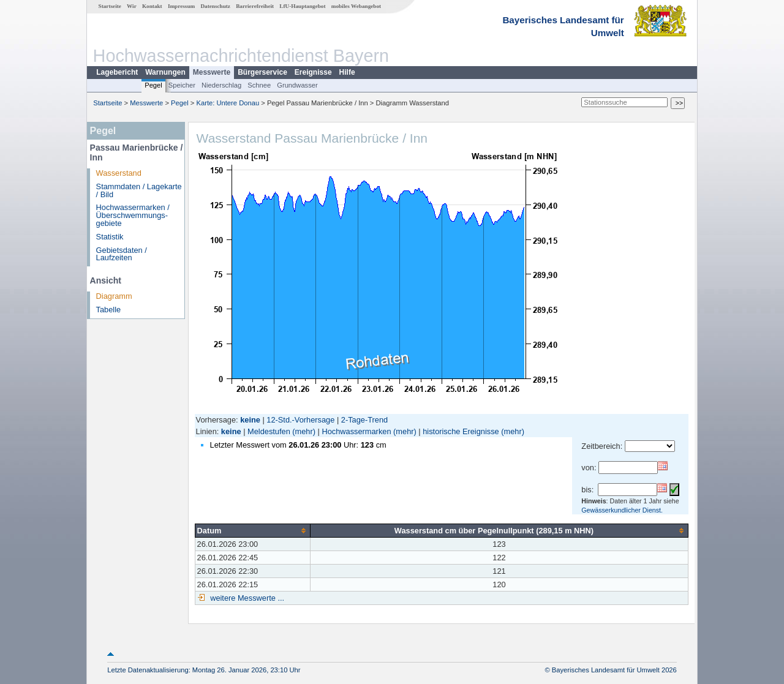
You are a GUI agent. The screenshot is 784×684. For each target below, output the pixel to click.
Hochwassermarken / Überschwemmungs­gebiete (133, 215)
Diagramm (114, 296)
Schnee (259, 85)
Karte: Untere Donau (228, 103)
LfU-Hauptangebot (302, 6)
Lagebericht (117, 72)
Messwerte (212, 72)
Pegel (153, 85)
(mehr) (304, 431)
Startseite (110, 6)
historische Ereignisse (461, 431)
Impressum (181, 6)
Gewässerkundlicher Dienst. (622, 510)
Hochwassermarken (356, 431)
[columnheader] (252, 530)
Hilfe (347, 72)
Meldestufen (269, 431)
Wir (132, 6)
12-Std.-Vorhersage (300, 420)
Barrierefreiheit (255, 6)
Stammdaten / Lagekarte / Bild (139, 190)
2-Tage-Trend (364, 420)
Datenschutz (215, 6)
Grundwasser (297, 85)
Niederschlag (221, 85)
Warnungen (165, 72)
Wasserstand (119, 173)
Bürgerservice (262, 72)
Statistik (110, 237)
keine (231, 431)
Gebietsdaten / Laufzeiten (122, 254)
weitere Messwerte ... (246, 598)
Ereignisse (313, 72)
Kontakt (152, 6)
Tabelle (109, 310)
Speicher (182, 85)
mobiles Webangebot (356, 6)
